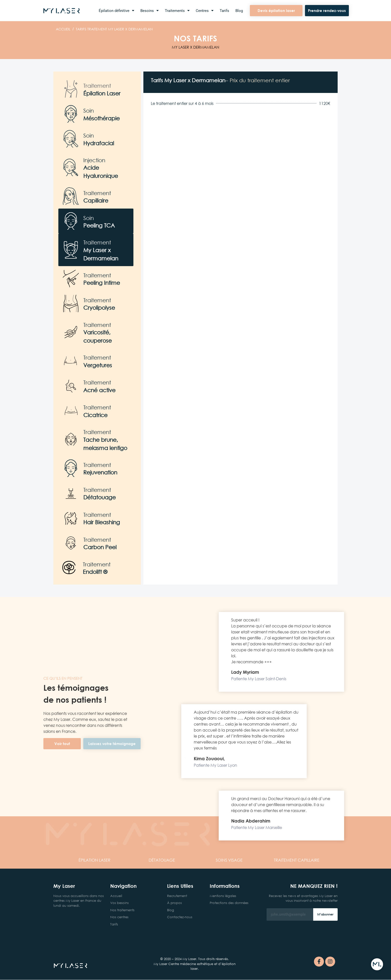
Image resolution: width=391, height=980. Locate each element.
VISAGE (229, 860)
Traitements (177, 11)
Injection (94, 160)
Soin (89, 111)
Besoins (149, 11)
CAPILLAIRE (297, 860)
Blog (239, 11)
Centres (205, 11)
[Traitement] (71, 89)
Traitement (97, 86)
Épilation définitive (116, 11)
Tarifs (224, 11)
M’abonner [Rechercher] (325, 914)
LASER (95, 860)
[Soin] (71, 114)
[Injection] (71, 167)
